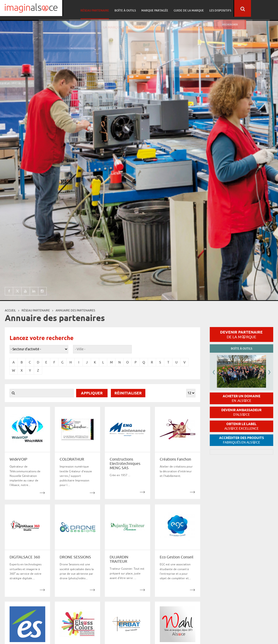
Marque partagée (183, 9)
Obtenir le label (241, 426)
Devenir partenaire (241, 334)
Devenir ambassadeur (241, 412)
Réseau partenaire (125, 9)
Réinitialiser (128, 393)
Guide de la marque (216, 9)
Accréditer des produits (241, 440)
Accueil (10, 310)
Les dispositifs (247, 9)
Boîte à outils (154, 9)
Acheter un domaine (241, 398)
